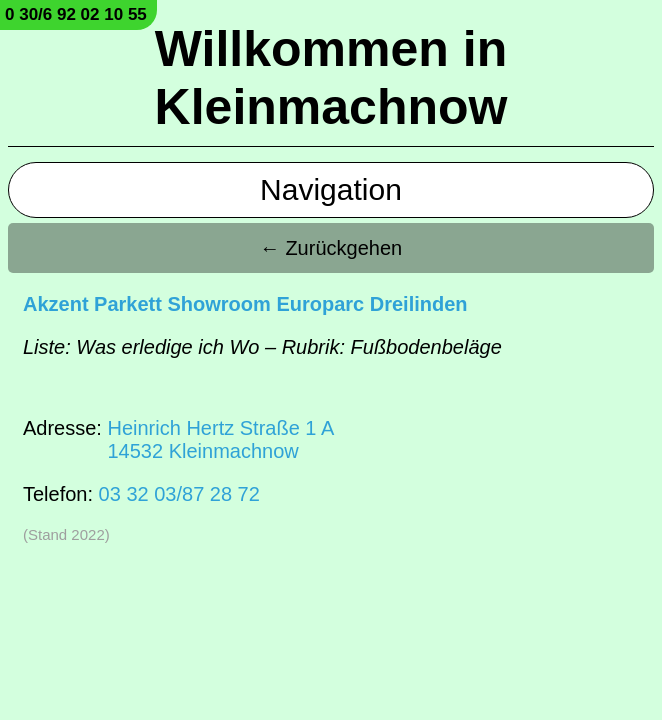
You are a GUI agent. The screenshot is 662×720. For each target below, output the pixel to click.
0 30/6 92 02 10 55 (76, 14)
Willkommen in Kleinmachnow (331, 78)
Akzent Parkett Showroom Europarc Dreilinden (245, 304)
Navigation (331, 189)
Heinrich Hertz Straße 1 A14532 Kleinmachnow (220, 439)
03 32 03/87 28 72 (179, 494)
